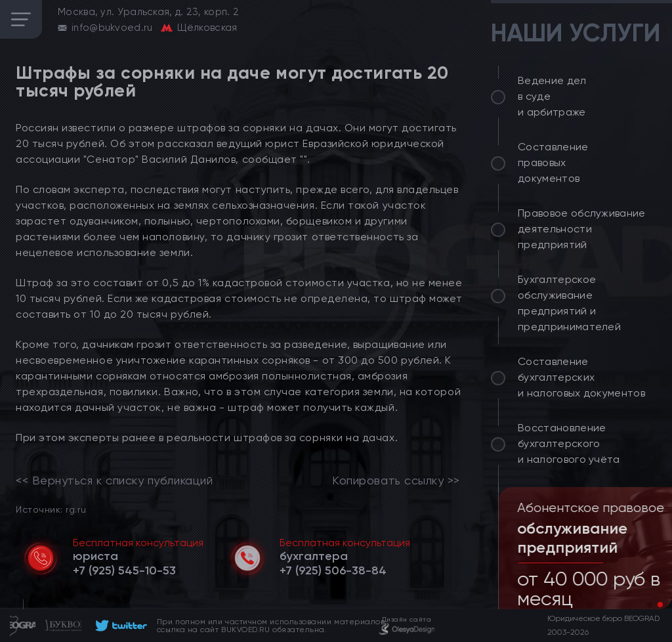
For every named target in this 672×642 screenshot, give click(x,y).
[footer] (119, 626)
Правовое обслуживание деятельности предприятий (582, 229)
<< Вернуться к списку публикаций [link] (114, 481)
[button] (650, 605)
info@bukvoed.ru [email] (112, 28)
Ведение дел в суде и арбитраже (552, 96)
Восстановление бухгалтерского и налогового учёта (569, 443)
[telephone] (124, 570)
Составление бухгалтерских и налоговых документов (581, 377)
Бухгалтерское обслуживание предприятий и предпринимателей (569, 303)
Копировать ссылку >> (396, 481)
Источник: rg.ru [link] (51, 509)
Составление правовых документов (553, 162)
